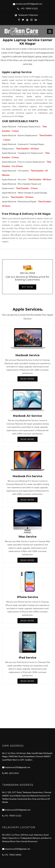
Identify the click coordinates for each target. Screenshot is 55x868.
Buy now (27, 287)
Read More (27, 379)
